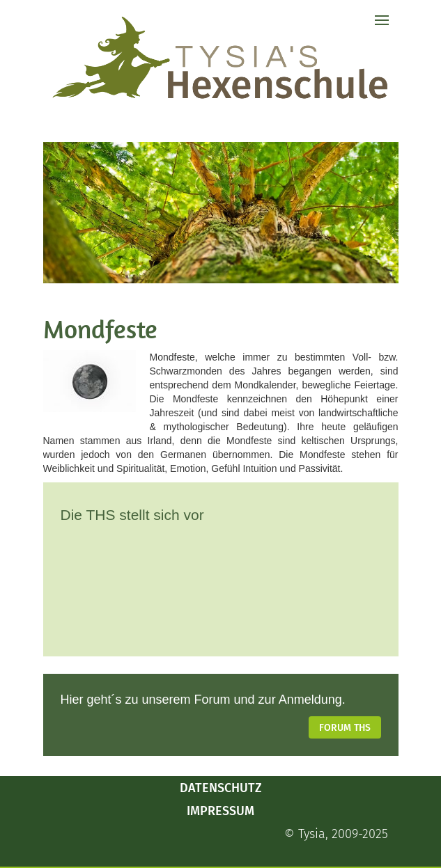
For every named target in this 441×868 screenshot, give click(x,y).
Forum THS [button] (345, 728)
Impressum (220, 811)
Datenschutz (221, 788)
